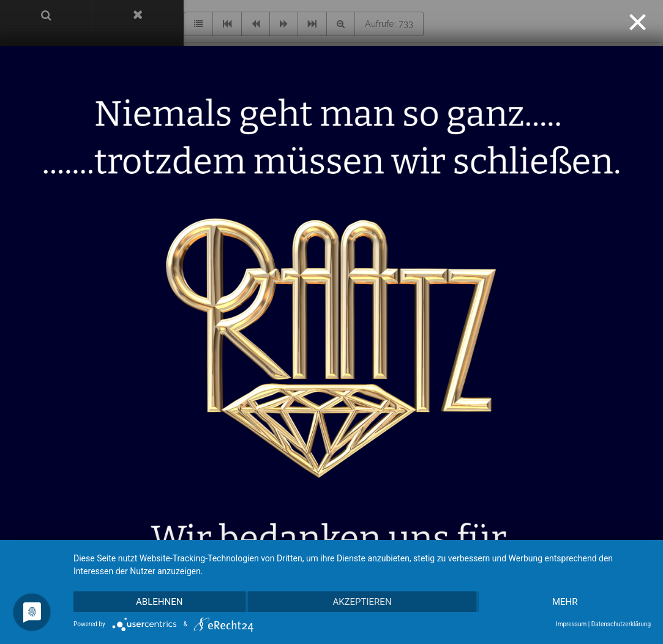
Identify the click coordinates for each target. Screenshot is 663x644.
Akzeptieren (362, 602)
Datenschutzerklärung (621, 624)
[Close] (638, 22)
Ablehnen (159, 602)
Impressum (571, 624)
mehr (565, 602)
